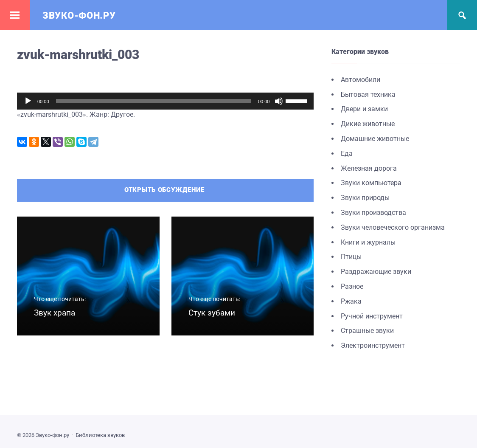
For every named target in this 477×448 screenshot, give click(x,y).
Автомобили (361, 80)
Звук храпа (55, 313)
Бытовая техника (368, 94)
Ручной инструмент (372, 316)
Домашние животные (375, 139)
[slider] (154, 101)
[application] (165, 101)
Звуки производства (373, 213)
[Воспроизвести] (28, 101)
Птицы (351, 257)
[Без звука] (279, 101)
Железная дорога (369, 168)
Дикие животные (368, 124)
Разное (352, 286)
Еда (347, 154)
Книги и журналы (368, 242)
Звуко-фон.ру (79, 15)
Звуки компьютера (371, 183)
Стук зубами (212, 313)
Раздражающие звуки (376, 272)
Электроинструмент (373, 345)
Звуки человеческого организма (393, 227)
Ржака (351, 301)
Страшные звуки (367, 331)
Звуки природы (365, 198)
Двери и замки (364, 109)
